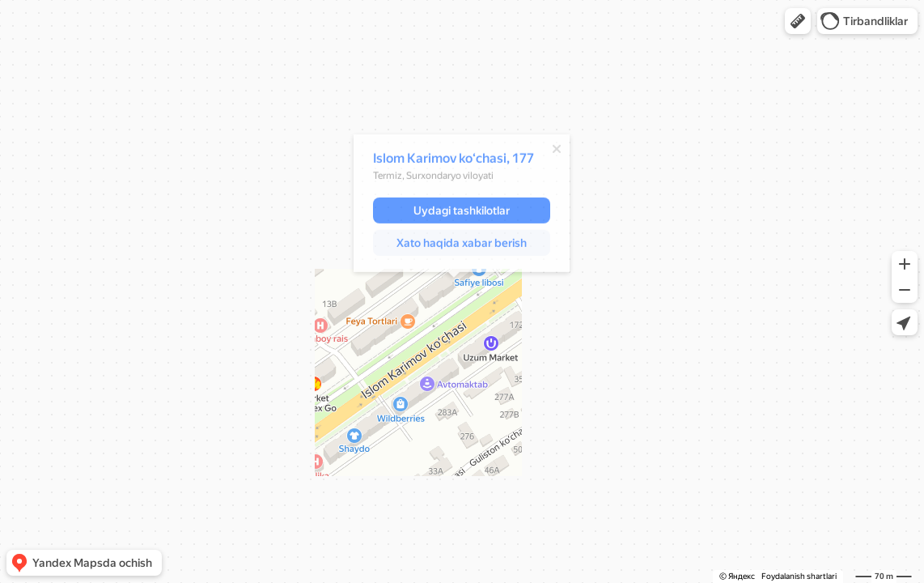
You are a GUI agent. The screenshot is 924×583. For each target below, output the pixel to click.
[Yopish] (549, 151)
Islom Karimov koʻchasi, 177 (445, 161)
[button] (798, 21)
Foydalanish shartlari (799, 576)
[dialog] (454, 206)
